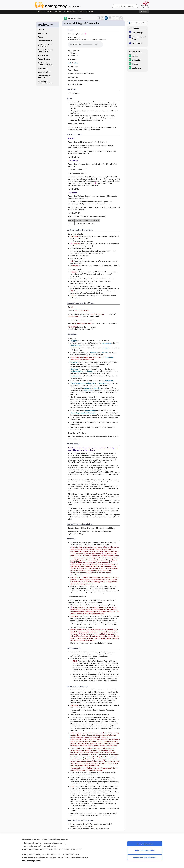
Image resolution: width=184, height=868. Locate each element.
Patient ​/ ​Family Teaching (44, 71)
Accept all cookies (145, 844)
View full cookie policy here (31, 861)
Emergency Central (64, 5)
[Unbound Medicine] (145, 4)
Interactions (43, 50)
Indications (42, 28)
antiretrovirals (73, 63)
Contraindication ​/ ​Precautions (45, 40)
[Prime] (69, 12)
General (41, 24)
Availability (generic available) (45, 58)
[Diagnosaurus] (137, 33)
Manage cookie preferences (145, 857)
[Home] (39, 12)
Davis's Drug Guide (73, 18)
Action (41, 31)
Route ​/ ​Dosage (44, 54)
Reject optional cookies (145, 850)
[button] (91, 12)
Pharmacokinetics (45, 35)
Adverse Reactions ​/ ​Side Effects (45, 45)
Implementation (44, 66)
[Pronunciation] (85, 45)
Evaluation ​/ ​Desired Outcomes (45, 76)
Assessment (43, 63)
